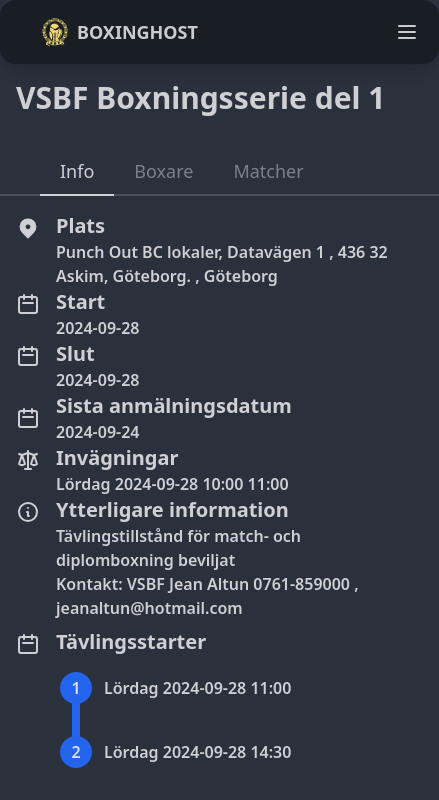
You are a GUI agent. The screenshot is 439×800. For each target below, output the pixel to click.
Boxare (163, 171)
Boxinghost (119, 32)
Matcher (268, 171)
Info (77, 171)
